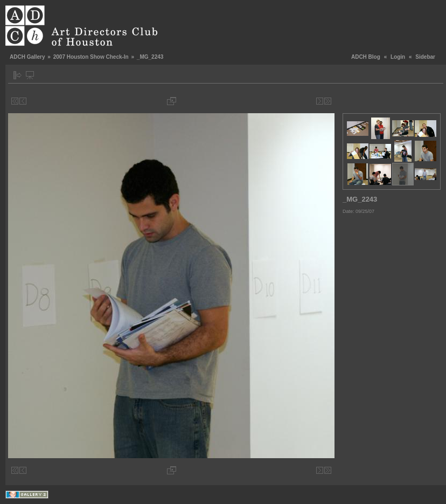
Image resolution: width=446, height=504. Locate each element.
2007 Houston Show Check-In (91, 57)
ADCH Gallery (27, 57)
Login (398, 57)
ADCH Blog (366, 57)
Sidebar (425, 57)
